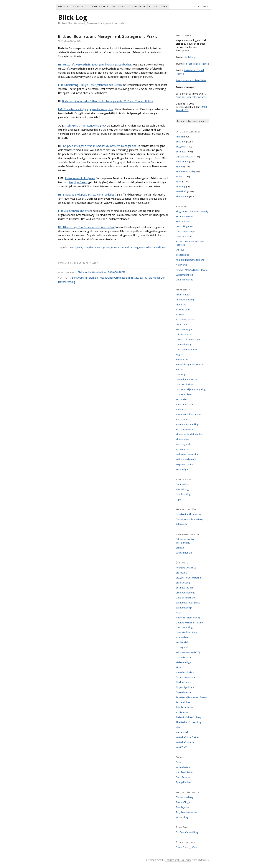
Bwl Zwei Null (183, 222)
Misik (178, 667)
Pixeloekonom (183, 682)
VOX (178, 727)
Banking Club (183, 310)
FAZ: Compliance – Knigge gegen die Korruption (85, 109)
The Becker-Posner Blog (189, 722)
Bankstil (180, 315)
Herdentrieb (182, 642)
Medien (180, 167)
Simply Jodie (182, 807)
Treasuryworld (184, 444)
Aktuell (179, 137)
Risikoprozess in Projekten (80, 178)
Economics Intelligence (188, 603)
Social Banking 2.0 (185, 429)
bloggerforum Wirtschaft (189, 578)
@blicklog (190, 57)
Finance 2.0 (182, 360)
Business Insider (184, 588)
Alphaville (181, 305)
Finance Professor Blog (188, 618)
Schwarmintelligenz (156, 248)
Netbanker (181, 409)
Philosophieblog (184, 797)
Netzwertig (182, 265)
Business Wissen (184, 217)
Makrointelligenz (185, 662)
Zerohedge (182, 469)
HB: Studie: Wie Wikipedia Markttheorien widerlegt (87, 195)
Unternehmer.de (184, 280)
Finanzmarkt (182, 162)
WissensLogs (183, 817)
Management (103, 248)
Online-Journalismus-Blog (189, 519)
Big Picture (181, 573)
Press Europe (183, 777)
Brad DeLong (183, 583)
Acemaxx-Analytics (186, 568)
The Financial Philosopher (189, 434)
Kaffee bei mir (183, 767)
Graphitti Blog (183, 494)
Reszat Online (183, 702)
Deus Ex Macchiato (186, 598)
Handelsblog (183, 637)
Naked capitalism (185, 672)
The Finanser (183, 439)
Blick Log (72, 17)
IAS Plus (180, 250)
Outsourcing (118, 248)
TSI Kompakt (183, 449)
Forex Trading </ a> (186, 847)
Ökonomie (119, 7)
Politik (179, 177)
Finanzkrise (138, 7)
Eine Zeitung (182, 489)
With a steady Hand (186, 459)
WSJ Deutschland (185, 464)
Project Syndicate (185, 687)
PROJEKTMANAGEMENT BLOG (192, 270)
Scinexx (180, 548)
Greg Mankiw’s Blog (186, 632)
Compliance (90, 248)
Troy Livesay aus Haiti (187, 812)
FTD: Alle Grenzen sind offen (75, 211)
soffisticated (182, 712)
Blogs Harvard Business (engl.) (192, 212)
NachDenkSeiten (184, 772)
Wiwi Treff (181, 747)
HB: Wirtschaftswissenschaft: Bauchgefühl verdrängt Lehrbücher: (95, 65)
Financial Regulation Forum (190, 365)
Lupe (178, 499)
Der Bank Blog (183, 345)
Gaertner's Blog (184, 627)
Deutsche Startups (185, 232)
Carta (179, 762)
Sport (179, 182)
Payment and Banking (187, 424)
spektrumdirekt (184, 553)
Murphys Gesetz (78, 182)
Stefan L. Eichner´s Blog (188, 717)
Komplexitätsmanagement (190, 260)
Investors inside (184, 385)
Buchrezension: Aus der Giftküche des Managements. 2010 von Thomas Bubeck (108, 101)
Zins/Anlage (182, 197)
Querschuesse (183, 692)
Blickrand (181, 142)
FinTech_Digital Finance (197, 64)
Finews (179, 370)
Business (180, 152)
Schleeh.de (182, 524)
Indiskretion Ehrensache (188, 514)
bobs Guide (182, 325)
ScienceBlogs (183, 802)
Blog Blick (181, 147)
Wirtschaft (181, 192)
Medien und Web (185, 172)
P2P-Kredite (182, 419)
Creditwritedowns (185, 593)
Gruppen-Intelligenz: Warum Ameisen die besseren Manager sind (100, 146)
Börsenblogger (184, 330)
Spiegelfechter (184, 782)
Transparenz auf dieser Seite (191, 80)
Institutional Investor (187, 380)
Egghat (179, 355)
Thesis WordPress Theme (178, 860)
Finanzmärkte (99, 7)
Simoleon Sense (184, 707)
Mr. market (182, 399)
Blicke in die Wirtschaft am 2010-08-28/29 (102, 272)
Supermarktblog (184, 275)
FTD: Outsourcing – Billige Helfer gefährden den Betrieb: (90, 85)
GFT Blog (181, 375)
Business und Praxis (72, 7)
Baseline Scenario (185, 320)
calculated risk (183, 335)
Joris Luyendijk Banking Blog (191, 390)
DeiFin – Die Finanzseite (188, 340)
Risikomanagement (135, 248)
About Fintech (183, 295)
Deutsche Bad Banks (187, 350)
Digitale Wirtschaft (186, 157)
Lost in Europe (183, 657)
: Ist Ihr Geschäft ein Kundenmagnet (84, 126)
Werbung (181, 187)
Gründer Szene (184, 237)
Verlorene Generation (187, 454)
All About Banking (185, 300)
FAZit (178, 613)
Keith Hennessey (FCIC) (188, 652)
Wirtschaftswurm (185, 742)
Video (153, 7)
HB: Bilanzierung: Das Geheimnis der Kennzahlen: (86, 227)
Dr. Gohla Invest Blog (187, 832)
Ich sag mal (182, 647)
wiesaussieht (183, 732)
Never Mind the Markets (188, 414)
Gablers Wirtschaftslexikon (190, 623)
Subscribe (201, 7)
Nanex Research (184, 404)
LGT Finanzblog (184, 395)
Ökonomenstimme (186, 677)
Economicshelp (184, 608)
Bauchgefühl (76, 248)
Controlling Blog (184, 227)
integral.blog (183, 255)
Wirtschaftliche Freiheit (188, 737)
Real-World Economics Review (192, 697)
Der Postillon (183, 484)
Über (164, 7)
